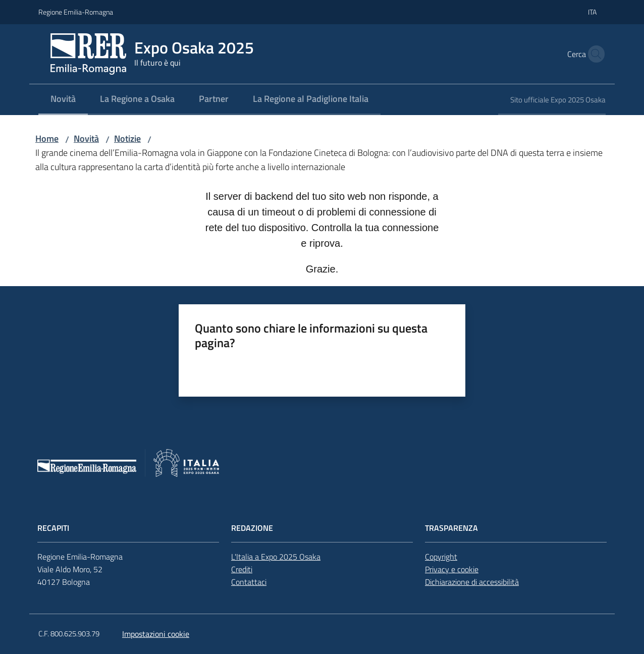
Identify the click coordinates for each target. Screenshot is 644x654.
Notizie (127, 139)
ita (592, 12)
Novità (86, 139)
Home (47, 139)
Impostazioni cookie (156, 634)
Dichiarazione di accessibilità (472, 582)
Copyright (441, 557)
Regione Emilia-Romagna (76, 12)
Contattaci (249, 582)
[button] (594, 54)
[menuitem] (63, 100)
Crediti (242, 569)
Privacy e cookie (452, 569)
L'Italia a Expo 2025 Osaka (276, 557)
